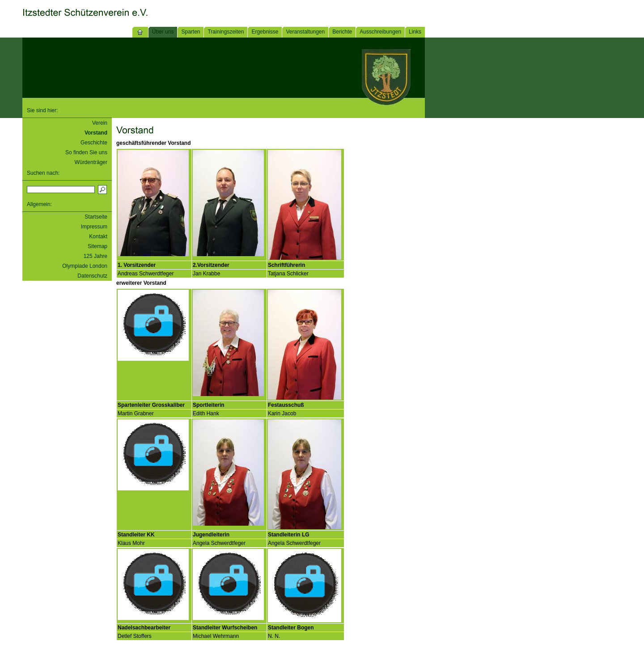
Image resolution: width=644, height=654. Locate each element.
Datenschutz (92, 276)
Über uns (163, 32)
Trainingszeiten (226, 32)
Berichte (342, 32)
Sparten (191, 32)
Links (415, 32)
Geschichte (94, 143)
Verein (100, 123)
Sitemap (97, 246)
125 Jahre (95, 256)
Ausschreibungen (380, 32)
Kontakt (98, 236)
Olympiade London (85, 266)
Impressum (94, 227)
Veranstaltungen (305, 32)
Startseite (96, 217)
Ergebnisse (265, 32)
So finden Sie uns (86, 152)
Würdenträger (91, 162)
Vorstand (96, 133)
